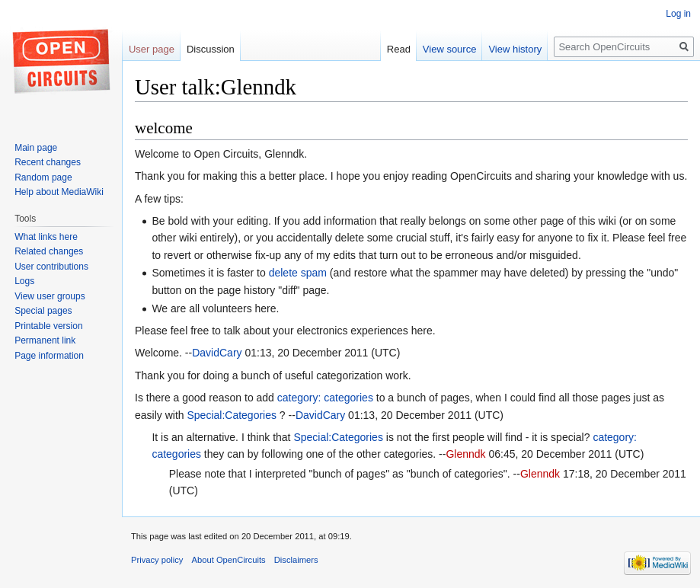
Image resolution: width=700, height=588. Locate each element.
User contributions (51, 267)
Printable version (48, 326)
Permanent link (45, 340)
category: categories (325, 398)
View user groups (50, 296)
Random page (43, 177)
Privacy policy (157, 560)
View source (450, 49)
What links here (46, 237)
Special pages (43, 311)
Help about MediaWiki (59, 192)
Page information (49, 356)
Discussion (211, 49)
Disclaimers (296, 560)
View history (515, 49)
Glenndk (465, 454)
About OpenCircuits (229, 560)
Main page (36, 148)
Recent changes (48, 162)
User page (152, 49)
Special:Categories (232, 415)
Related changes (49, 251)
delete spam (298, 273)
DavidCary (217, 353)
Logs (24, 281)
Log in (678, 14)
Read (399, 49)
